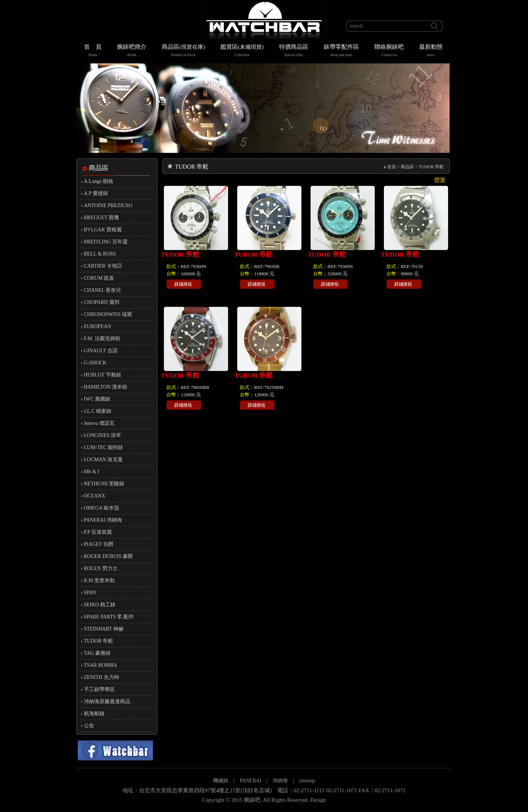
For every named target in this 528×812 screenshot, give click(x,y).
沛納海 (280, 781)
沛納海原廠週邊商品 (107, 701)
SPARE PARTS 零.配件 (109, 617)
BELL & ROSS (100, 254)
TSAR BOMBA (101, 665)
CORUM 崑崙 (99, 278)
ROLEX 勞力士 (101, 568)
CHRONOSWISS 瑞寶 (108, 314)
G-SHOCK (95, 363)
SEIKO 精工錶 (100, 605)
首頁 (392, 167)
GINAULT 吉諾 (101, 351)
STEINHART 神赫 (104, 629)
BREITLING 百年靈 (106, 242)
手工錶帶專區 (99, 689)
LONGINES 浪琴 (103, 435)
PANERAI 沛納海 (103, 520)
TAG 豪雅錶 (97, 653)
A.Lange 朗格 (99, 181)
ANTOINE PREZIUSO (108, 205)
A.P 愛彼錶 (96, 193)
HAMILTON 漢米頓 (106, 387)
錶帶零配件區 (341, 51)
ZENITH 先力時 (102, 677)
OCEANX (95, 496)
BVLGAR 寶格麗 (103, 230)
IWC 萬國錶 (97, 399)
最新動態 (431, 51)
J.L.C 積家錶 (98, 411)
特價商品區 (294, 51)
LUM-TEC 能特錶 (104, 447)
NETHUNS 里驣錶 (104, 484)
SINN (90, 593)
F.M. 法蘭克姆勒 (102, 339)
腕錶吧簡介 (132, 51)
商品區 (183, 51)
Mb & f (92, 472)
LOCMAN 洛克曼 (103, 460)
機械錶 (221, 781)
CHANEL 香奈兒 (103, 290)
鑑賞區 (242, 51)
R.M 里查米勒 (100, 580)
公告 (89, 726)
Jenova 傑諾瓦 (99, 423)
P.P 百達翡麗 (98, 532)
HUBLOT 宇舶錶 (103, 375)
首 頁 (93, 51)
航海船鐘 (94, 714)
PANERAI (251, 781)
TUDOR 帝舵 (99, 641)
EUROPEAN (98, 326)
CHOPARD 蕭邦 (102, 302)
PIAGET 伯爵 (99, 544)
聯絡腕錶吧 (389, 51)
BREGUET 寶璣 (102, 218)
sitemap (307, 781)
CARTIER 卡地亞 (103, 266)
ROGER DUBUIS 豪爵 (109, 556)
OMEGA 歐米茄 (102, 508)
